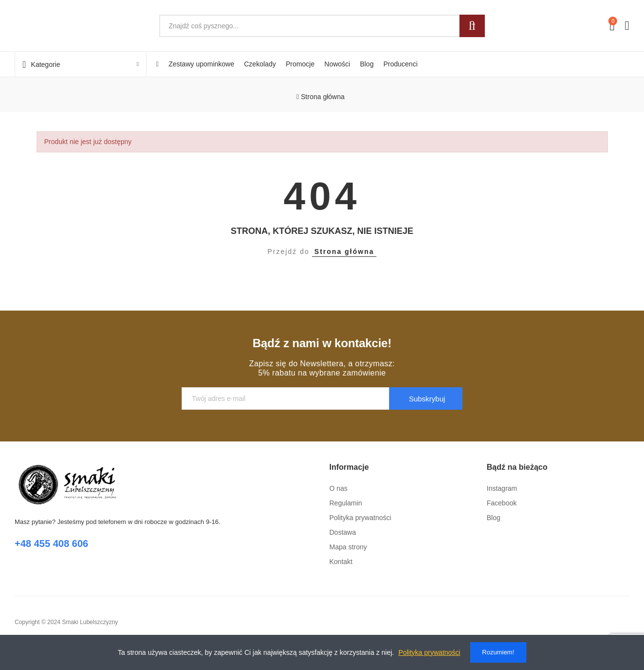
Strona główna (344, 251)
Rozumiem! (498, 652)
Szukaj (472, 26)
